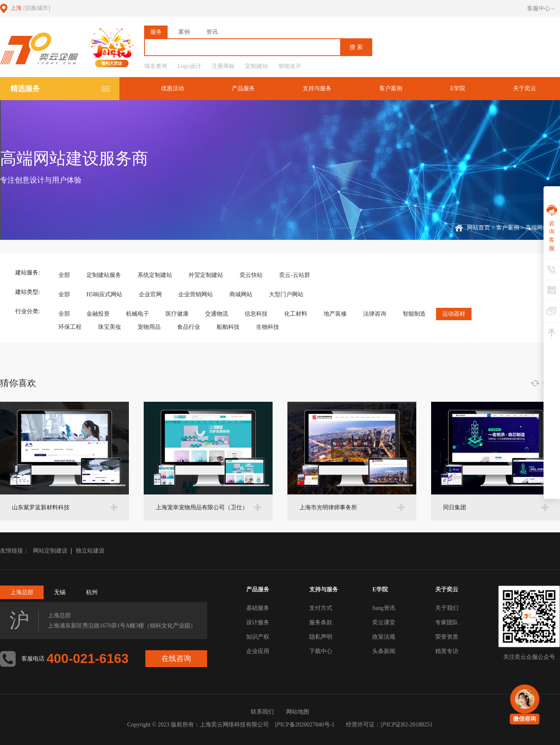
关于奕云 (525, 88)
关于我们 (447, 608)
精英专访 (447, 651)
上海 (30, 8)
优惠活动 (173, 88)
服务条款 (321, 622)
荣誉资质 (447, 637)
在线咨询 (176, 658)
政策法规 (384, 637)
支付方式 (321, 608)
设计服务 (258, 622)
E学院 (458, 88)
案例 (184, 32)
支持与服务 (317, 88)
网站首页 (478, 228)
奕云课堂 (384, 622)
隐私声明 (321, 637)
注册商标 (223, 66)
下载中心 (321, 651)
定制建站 (257, 66)
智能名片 (290, 66)
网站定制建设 (50, 551)
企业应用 (258, 651)
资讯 (212, 32)
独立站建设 (90, 551)
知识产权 (258, 637)
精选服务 (25, 89)
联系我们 (262, 712)
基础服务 (258, 608)
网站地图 (298, 712)
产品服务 (243, 88)
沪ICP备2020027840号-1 (304, 725)
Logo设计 (189, 66)
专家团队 (447, 622)
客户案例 (391, 88)
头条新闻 (384, 651)
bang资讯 (384, 608)
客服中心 (541, 9)
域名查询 (156, 66)
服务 (156, 32)
